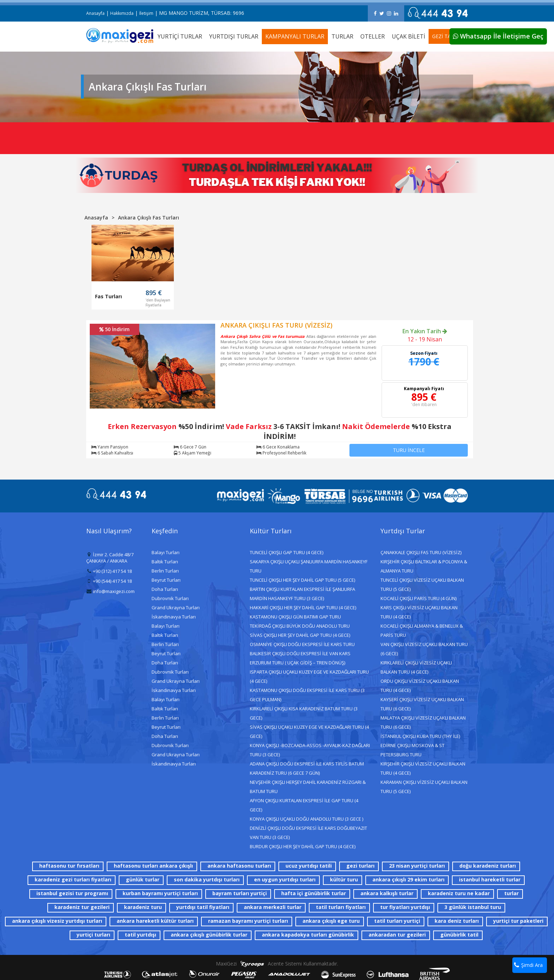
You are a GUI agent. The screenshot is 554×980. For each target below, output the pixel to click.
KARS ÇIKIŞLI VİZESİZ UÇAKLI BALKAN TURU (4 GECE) (419, 612)
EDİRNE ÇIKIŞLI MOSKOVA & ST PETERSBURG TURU (412, 750)
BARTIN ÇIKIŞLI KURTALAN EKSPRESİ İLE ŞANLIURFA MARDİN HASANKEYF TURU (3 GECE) (302, 594)
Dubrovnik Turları (170, 598)
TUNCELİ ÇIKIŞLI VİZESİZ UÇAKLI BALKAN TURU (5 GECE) (422, 585)
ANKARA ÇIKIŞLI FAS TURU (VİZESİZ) (276, 325)
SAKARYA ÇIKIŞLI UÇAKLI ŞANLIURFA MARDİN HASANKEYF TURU (309, 566)
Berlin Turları (165, 571)
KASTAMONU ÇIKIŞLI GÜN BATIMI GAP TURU (295, 617)
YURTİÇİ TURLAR (180, 36)
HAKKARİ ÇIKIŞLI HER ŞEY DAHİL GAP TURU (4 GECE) (303, 608)
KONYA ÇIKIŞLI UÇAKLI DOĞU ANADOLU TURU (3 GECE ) (307, 819)
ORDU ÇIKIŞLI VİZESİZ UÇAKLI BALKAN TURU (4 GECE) (420, 686)
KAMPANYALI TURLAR (295, 36)
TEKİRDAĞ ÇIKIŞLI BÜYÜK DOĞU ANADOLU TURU (300, 626)
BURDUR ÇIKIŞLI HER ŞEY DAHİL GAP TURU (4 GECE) (303, 846)
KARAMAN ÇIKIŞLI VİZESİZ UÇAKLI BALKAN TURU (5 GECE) (424, 787)
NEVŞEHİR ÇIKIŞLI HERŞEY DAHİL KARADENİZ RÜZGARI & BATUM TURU (308, 787)
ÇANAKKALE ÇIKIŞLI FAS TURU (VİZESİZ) (421, 552)
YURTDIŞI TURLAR (234, 36)
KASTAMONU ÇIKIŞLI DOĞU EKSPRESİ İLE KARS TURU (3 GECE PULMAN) (307, 695)
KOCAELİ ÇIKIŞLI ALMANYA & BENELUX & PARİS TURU (422, 630)
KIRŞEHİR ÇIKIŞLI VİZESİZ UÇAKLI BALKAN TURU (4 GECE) (423, 768)
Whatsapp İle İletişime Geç (498, 36)
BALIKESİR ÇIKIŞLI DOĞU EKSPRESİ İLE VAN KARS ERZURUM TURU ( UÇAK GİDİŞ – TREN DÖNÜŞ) (300, 658)
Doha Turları (165, 589)
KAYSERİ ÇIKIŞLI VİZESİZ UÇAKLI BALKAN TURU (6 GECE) (422, 704)
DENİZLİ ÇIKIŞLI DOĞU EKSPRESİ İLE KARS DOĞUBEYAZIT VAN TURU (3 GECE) (308, 833)
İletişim (146, 13)
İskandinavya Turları (174, 617)
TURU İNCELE (409, 450)
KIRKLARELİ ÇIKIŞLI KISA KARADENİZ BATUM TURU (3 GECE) (304, 713)
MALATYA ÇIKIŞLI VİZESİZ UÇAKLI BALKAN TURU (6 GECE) (423, 722)
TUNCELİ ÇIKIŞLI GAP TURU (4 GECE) (287, 552)
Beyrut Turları (166, 580)
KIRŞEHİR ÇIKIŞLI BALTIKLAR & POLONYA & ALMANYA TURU (424, 566)
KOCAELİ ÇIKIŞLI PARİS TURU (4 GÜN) (419, 598)
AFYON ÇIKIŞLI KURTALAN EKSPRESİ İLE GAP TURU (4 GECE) (304, 805)
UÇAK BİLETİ (408, 36)
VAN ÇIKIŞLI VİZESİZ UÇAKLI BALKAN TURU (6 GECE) (424, 649)
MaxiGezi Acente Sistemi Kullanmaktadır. (277, 964)
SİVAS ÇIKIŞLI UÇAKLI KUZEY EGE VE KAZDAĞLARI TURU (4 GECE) (309, 732)
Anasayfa (95, 13)
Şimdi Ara (528, 965)
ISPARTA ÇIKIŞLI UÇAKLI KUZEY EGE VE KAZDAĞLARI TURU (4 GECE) (309, 676)
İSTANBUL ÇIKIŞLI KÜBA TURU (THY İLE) (420, 736)
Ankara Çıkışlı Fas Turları (149, 218)
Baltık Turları (165, 562)
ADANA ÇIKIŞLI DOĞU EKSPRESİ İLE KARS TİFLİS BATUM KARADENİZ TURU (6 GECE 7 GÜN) (307, 768)
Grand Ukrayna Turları (176, 608)
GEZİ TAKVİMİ (448, 36)
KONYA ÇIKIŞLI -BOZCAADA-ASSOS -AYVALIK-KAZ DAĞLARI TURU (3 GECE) (310, 750)
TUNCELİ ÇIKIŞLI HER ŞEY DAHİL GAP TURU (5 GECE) (302, 580)
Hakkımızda (122, 13)
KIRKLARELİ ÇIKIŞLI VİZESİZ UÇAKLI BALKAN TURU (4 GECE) (416, 667)
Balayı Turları (166, 552)
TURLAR (342, 36)
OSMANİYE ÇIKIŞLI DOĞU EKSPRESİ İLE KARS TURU (302, 644)
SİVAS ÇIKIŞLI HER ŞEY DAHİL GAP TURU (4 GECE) (300, 635)
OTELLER (373, 36)
